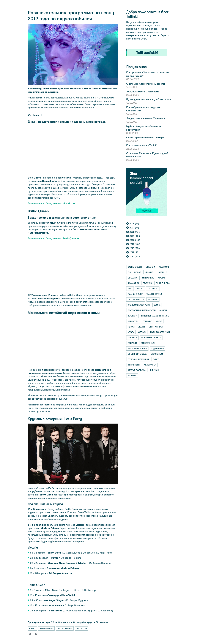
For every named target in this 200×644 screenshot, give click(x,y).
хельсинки (150, 365)
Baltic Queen (72, 509)
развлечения (46, 628)
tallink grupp (65, 628)
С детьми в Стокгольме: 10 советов (146, 84)
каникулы (133, 321)
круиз (32, 628)
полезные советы (151, 338)
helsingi (149, 272)
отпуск (142, 332)
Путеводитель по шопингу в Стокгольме (149, 99)
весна (157, 305)
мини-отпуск (156, 327)
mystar (162, 278)
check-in (150, 267)
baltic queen (135, 267)
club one (164, 267)
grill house (134, 272)
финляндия (134, 365)
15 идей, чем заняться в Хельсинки (146, 118)
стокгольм (157, 354)
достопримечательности (142, 310)
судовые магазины (138, 359)
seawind (147, 283)
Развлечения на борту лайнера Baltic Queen (52, 238)
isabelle (162, 272)
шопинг (132, 376)
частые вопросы (137, 370)
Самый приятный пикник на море (145, 138)
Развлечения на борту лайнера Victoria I (50, 203)
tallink (140, 289)
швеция (154, 370)
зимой (163, 310)
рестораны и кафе (137, 348)
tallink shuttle (136, 299)
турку (156, 359)
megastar (133, 278)
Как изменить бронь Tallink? (142, 145)
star (130, 289)
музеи (131, 332)
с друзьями (157, 348)
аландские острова (139, 305)
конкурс (147, 321)
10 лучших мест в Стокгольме (143, 92)
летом (131, 327)
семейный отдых (137, 354)
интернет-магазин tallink (155, 316)
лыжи (142, 327)
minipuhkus (148, 278)
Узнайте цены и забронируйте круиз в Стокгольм (68, 622)
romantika (133, 283)
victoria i (153, 299)
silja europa (163, 283)
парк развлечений (160, 332)
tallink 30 (82, 628)
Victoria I (81, 525)
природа (132, 343)
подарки (132, 338)
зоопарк (132, 316)
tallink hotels (154, 294)
